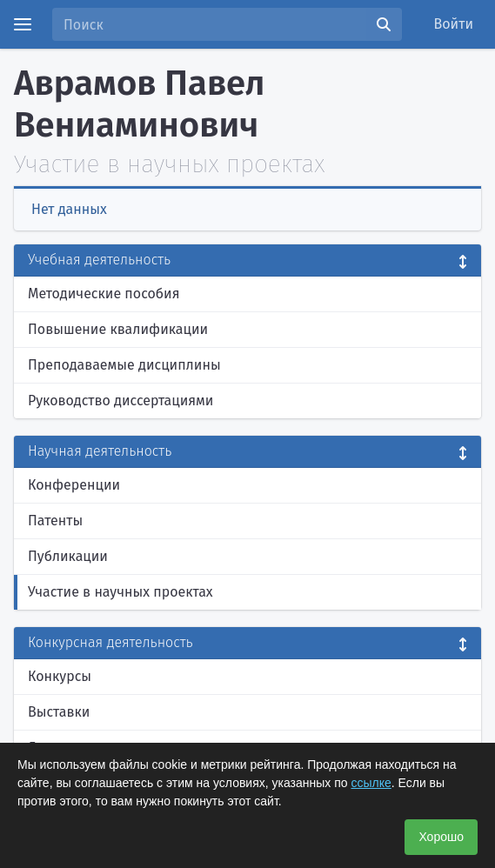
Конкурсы (60, 676)
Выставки (59, 712)
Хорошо (441, 837)
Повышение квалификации (118, 329)
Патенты (55, 521)
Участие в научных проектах (120, 592)
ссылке (371, 783)
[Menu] (23, 24)
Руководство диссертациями (120, 401)
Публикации (68, 556)
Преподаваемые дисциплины (124, 365)
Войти (454, 24)
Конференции (74, 485)
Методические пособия (104, 294)
